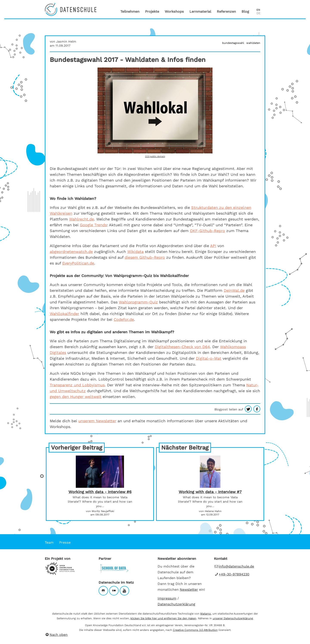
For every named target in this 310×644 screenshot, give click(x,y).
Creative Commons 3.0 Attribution (195, 630)
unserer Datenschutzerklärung (233, 618)
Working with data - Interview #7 (210, 492)
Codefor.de (124, 319)
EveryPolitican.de (78, 263)
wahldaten (253, 43)
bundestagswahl (233, 43)
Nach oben (56, 635)
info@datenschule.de (236, 566)
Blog (245, 11)
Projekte (152, 11)
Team (49, 542)
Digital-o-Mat (209, 358)
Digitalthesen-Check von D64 (182, 347)
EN (258, 10)
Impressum (167, 598)
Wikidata (135, 252)
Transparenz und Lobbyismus (77, 385)
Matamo (206, 614)
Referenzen (226, 11)
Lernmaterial (200, 11)
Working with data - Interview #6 (100, 492)
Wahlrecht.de (81, 219)
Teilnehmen (130, 11)
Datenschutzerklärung (176, 604)
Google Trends (93, 225)
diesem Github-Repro (145, 257)
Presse (65, 542)
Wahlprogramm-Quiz (138, 302)
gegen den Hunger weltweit (76, 397)
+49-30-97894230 (234, 574)
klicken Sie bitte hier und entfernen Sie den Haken (163, 618)
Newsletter (189, 590)
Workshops (174, 11)
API (213, 246)
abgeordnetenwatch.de (71, 252)
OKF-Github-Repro (207, 231)
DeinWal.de (234, 290)
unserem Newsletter (97, 421)
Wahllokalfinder (64, 314)
